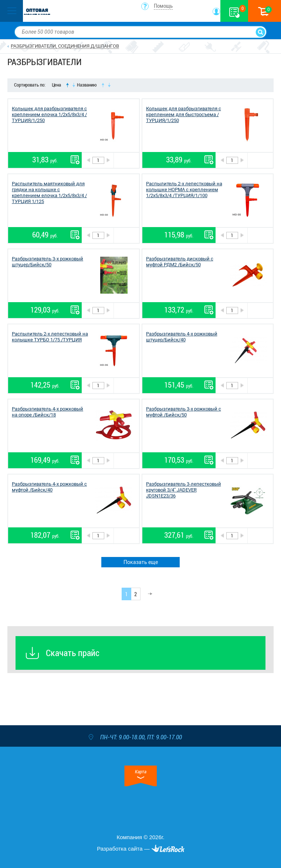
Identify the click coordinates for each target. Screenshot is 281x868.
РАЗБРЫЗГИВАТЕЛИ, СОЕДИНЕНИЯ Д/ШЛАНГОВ (65, 46)
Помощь (163, 6)
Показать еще (141, 562)
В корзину (126, 160)
